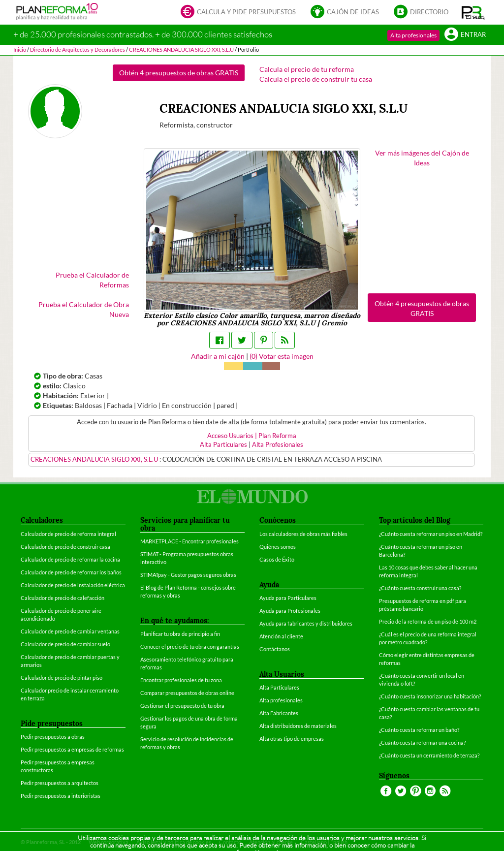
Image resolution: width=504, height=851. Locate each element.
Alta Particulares (223, 445)
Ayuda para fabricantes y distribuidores (306, 623)
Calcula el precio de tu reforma (307, 69)
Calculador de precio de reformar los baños (71, 572)
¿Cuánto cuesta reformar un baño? (419, 730)
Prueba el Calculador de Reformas (92, 280)
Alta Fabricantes (279, 713)
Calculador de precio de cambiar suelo (65, 644)
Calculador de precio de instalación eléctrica (73, 585)
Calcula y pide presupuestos (238, 13)
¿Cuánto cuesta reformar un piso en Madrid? (431, 534)
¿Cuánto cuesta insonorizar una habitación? (430, 696)
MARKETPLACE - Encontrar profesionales (189, 541)
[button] (473, 12)
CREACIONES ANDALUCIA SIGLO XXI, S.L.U (95, 459)
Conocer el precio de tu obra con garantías (190, 646)
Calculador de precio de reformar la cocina (70, 559)
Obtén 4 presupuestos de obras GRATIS (179, 73)
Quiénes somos (278, 547)
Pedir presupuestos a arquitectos (60, 783)
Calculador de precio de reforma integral (68, 534)
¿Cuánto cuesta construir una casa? (420, 588)
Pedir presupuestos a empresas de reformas (72, 749)
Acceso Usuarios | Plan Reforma (252, 436)
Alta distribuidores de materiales (298, 726)
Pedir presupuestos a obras (53, 737)
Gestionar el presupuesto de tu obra (182, 706)
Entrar (465, 35)
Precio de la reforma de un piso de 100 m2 (428, 621)
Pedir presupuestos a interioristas (61, 796)
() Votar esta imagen (282, 356)
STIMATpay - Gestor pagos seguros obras (188, 575)
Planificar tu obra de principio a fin (180, 634)
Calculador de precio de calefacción (63, 598)
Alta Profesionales (278, 445)
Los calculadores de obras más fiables (303, 534)
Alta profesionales (413, 35)
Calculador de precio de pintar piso (62, 678)
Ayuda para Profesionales (290, 611)
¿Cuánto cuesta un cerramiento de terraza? (429, 755)
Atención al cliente (281, 636)
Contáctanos (275, 649)
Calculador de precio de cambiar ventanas (70, 631)
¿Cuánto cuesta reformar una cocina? (422, 742)
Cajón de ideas (345, 13)
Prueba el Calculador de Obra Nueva (84, 309)
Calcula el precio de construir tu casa (316, 79)
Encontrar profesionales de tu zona (181, 680)
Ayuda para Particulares (288, 598)
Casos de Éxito (277, 559)
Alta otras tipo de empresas (292, 739)
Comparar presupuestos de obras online (187, 693)
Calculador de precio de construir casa (65, 547)
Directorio (421, 13)
